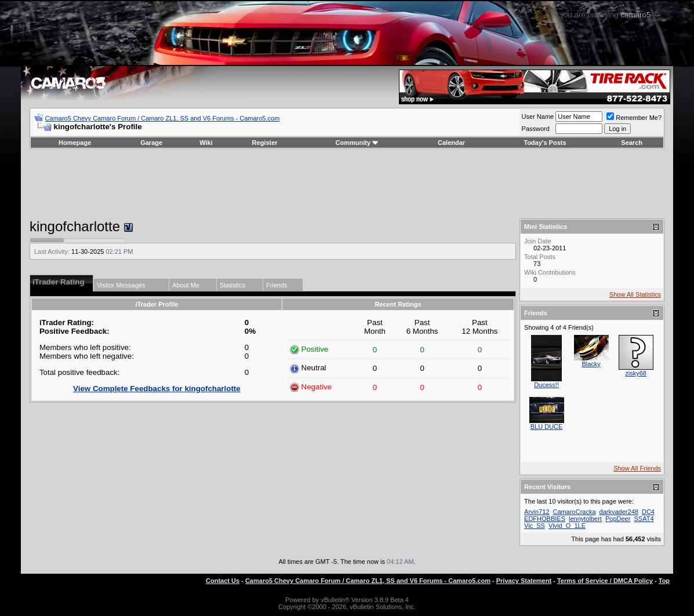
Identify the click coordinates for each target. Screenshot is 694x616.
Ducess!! (546, 385)
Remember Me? (634, 118)
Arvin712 (537, 512)
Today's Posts (545, 143)
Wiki (206, 143)
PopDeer (618, 519)
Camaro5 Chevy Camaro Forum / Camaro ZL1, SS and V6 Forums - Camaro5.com (163, 118)
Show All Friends (637, 468)
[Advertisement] (347, 184)
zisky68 (636, 373)
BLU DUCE (547, 427)
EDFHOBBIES (545, 519)
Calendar (451, 143)
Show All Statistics (635, 294)
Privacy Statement (524, 581)
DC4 (648, 512)
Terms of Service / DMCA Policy (605, 581)
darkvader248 (619, 512)
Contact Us (223, 581)
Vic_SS (535, 526)
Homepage (75, 143)
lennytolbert (585, 519)
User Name (538, 116)
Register (265, 143)
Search (632, 143)
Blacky (591, 364)
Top (664, 581)
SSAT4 (644, 519)
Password (536, 129)
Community (357, 143)
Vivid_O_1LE (567, 526)
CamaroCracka (575, 512)
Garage (151, 143)
